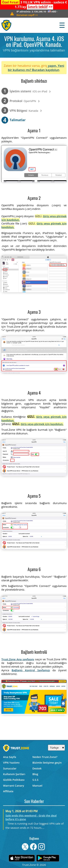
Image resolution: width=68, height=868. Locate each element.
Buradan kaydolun (46, 70)
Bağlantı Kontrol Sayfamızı (31, 670)
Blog (35, 774)
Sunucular (10, 768)
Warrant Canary (14, 786)
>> (40, 7)
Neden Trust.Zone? (45, 757)
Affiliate (8, 791)
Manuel (37, 786)
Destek (37, 768)
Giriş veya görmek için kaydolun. (42, 424)
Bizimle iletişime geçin (47, 763)
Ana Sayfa (10, 757)
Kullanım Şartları (14, 774)
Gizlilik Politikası (14, 780)
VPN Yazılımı (11, 763)
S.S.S (35, 780)
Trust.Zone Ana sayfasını (18, 659)
